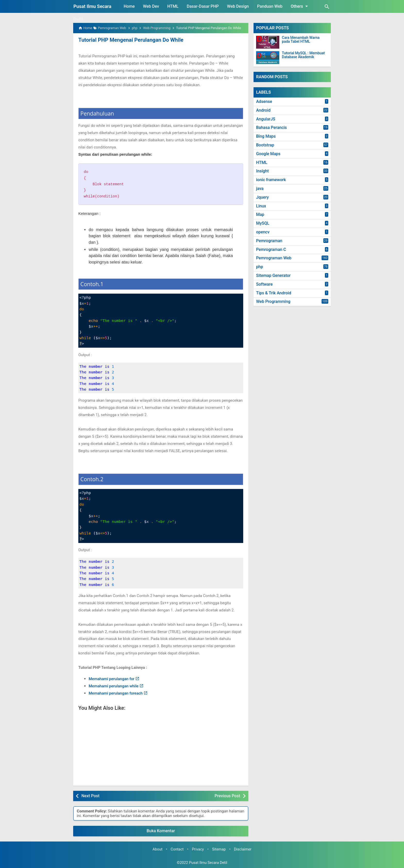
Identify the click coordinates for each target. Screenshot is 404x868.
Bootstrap (265, 145)
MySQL (263, 223)
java (260, 188)
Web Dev (151, 6)
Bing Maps (266, 136)
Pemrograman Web (274, 258)
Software (264, 284)
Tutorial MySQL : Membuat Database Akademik (303, 55)
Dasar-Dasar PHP (203, 6)
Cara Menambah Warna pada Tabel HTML (301, 40)
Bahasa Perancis (271, 128)
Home (129, 6)
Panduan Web (270, 6)
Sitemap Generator (273, 275)
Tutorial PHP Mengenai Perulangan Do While (130, 40)
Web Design (238, 6)
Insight (262, 171)
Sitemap (219, 849)
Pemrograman (269, 241)
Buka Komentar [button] (161, 831)
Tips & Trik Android (274, 293)
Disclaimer (243, 849)
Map (260, 214)
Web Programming (273, 301)
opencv (263, 232)
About (157, 849)
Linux (261, 206)
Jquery (262, 197)
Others (300, 6)
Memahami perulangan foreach (116, 693)
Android (263, 110)
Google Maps (268, 154)
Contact (177, 849)
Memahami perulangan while (114, 686)
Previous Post (227, 796)
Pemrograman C (271, 249)
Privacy (198, 849)
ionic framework (271, 180)
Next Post (90, 796)
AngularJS (266, 119)
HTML (173, 6)
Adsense (264, 102)
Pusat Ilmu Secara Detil (208, 862)
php (260, 267)
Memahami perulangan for (112, 679)
